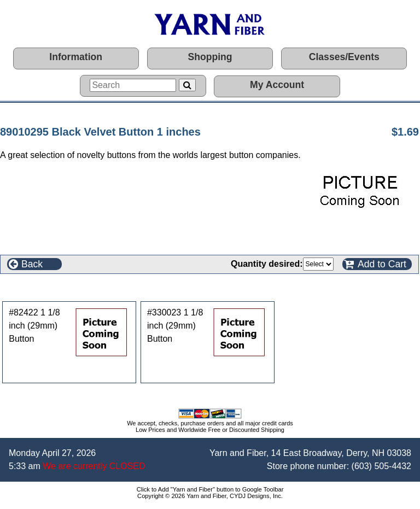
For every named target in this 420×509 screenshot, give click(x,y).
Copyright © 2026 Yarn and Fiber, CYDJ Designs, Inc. (210, 496)
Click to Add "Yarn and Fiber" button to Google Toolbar (210, 489)
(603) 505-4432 (381, 466)
